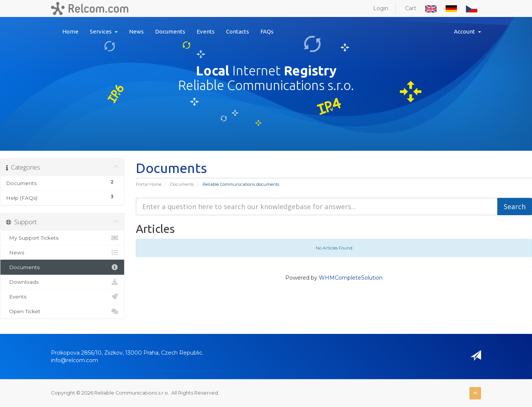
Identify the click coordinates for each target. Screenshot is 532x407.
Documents (170, 31)
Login (381, 8)
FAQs (267, 31)
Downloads (62, 282)
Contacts (238, 31)
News (136, 31)
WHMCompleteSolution (351, 278)
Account (467, 31)
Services (104, 31)
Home (70, 31)
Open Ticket (62, 311)
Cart (411, 8)
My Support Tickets (62, 238)
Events (206, 31)
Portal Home (149, 184)
